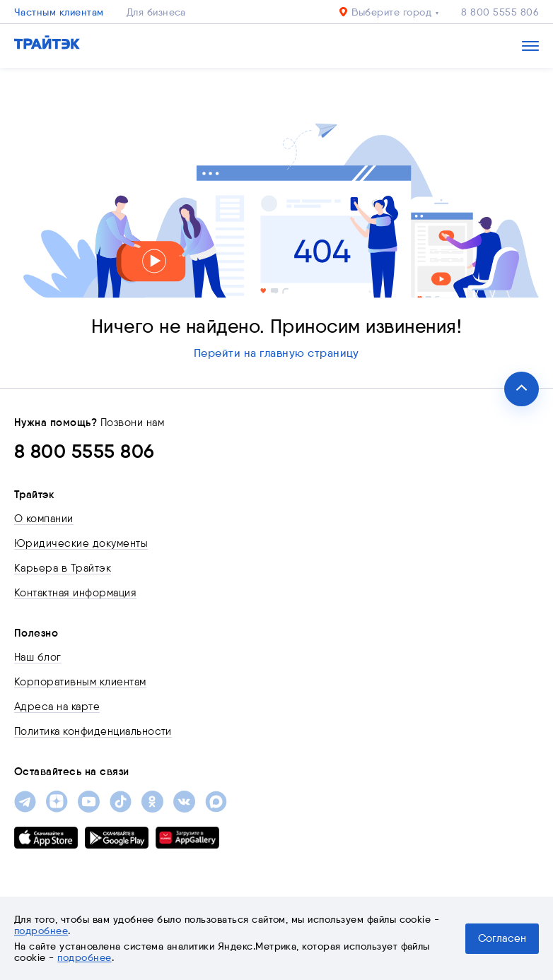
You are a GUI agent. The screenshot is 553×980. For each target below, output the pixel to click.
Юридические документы (81, 543)
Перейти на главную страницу (276, 353)
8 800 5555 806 (500, 12)
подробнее (41, 931)
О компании (44, 519)
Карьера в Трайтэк (63, 568)
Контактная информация (75, 593)
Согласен (502, 938)
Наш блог (38, 657)
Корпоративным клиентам (80, 682)
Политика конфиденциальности (93, 731)
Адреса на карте (57, 707)
